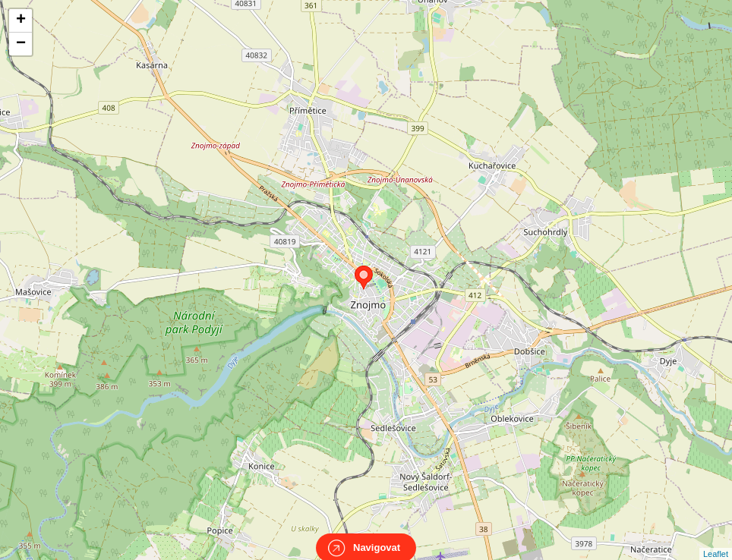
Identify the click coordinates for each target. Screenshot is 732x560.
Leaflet (716, 540)
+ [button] (21, 20)
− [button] (21, 44)
